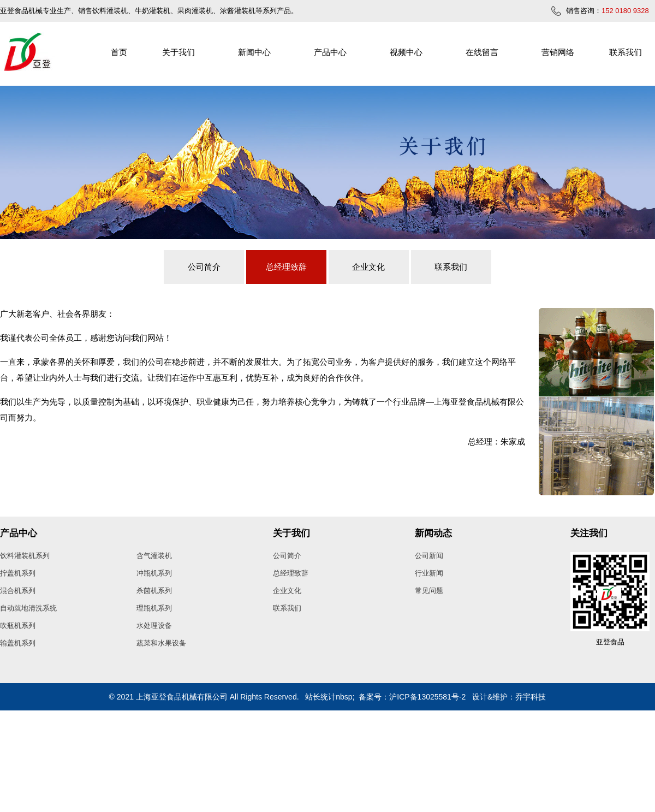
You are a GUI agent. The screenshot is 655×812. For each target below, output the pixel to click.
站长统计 (320, 697)
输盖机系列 (18, 643)
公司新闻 (429, 556)
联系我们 (626, 52)
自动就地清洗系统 (28, 608)
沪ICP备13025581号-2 (427, 697)
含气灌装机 (154, 556)
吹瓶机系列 (18, 626)
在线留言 (482, 52)
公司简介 (204, 267)
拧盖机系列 (18, 573)
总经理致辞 (286, 267)
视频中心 (406, 52)
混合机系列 (18, 591)
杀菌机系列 (154, 591)
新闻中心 (254, 52)
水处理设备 (154, 626)
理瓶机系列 (154, 608)
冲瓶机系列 (154, 573)
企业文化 (368, 267)
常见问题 (429, 591)
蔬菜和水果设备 (161, 643)
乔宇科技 (531, 697)
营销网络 (558, 52)
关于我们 (178, 52)
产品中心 (330, 52)
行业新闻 (429, 573)
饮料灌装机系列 (25, 556)
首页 (119, 52)
